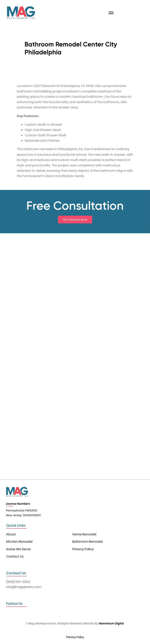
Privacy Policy (83, 549)
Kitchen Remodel (19, 542)
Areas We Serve (18, 549)
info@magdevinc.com (24, 587)
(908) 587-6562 (18, 582)
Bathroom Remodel (87, 542)
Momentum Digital (111, 624)
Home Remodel (84, 534)
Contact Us (15, 556)
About (11, 534)
